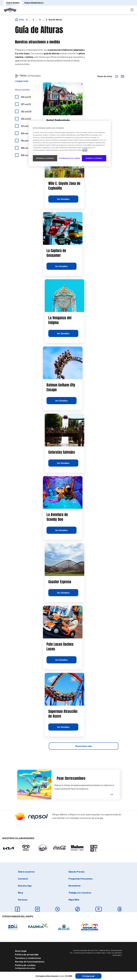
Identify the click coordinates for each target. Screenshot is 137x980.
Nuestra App (25, 886)
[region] (69, 144)
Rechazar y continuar (45, 158)
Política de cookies (25, 965)
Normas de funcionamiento (30, 961)
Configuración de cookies (25, 968)
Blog (20, 893)
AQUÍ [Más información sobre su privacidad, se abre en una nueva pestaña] (85, 150)
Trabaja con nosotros (80, 893)
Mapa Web (74, 900)
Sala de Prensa (76, 872)
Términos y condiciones (28, 958)
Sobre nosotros (26, 872)
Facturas (23, 900)
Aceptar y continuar (94, 158)
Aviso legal (21, 951)
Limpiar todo (22, 81)
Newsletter (75, 886)
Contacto (23, 879)
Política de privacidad (27, 954)
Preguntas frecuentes (81, 879)
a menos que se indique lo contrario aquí (90, 953)
